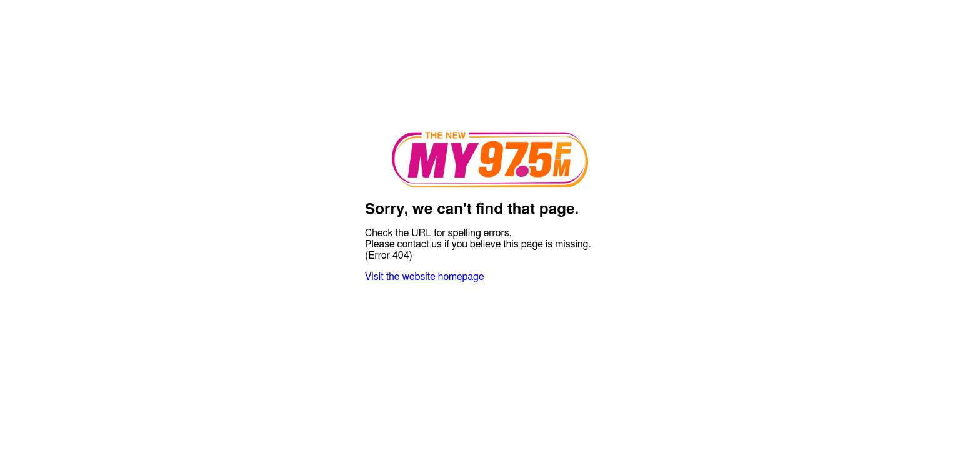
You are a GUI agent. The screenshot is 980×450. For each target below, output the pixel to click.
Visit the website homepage (424, 277)
